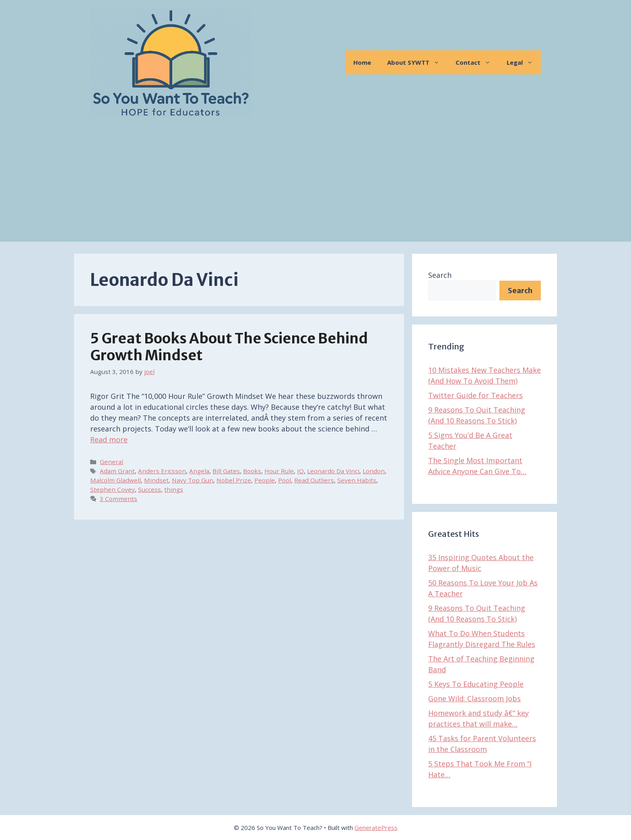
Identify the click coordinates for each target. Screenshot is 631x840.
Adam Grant (117, 471)
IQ (300, 471)
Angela (199, 471)
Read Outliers (314, 480)
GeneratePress (376, 828)
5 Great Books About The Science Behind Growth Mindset (229, 347)
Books (252, 471)
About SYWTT (417, 62)
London (374, 471)
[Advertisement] (315, 185)
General (111, 462)
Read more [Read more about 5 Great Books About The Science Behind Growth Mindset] (109, 440)
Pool (285, 480)
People (265, 480)
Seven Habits (357, 480)
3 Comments (119, 499)
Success (150, 489)
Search (440, 275)
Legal (524, 62)
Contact (477, 62)
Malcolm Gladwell (115, 480)
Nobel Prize (234, 480)
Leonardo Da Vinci (333, 471)
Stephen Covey (112, 489)
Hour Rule (279, 471)
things (174, 489)
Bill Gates (226, 471)
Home (362, 62)
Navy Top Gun (193, 480)
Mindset (156, 480)
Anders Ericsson (162, 471)
